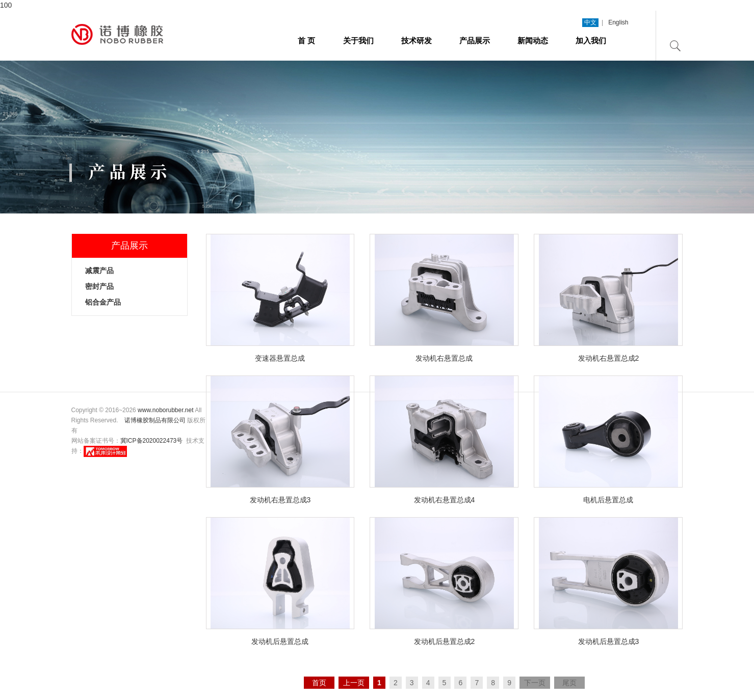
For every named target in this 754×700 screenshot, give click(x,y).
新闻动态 (533, 41)
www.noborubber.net (165, 410)
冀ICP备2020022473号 (152, 441)
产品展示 (475, 41)
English (618, 22)
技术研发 (417, 41)
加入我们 (591, 41)
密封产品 (99, 286)
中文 (590, 22)
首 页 (306, 41)
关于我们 (358, 41)
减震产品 (99, 271)
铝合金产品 (103, 302)
